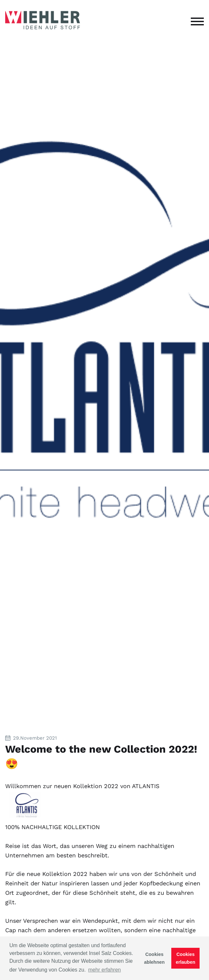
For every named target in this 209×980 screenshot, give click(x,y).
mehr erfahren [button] (104, 970)
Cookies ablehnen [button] (154, 958)
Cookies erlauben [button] (186, 958)
